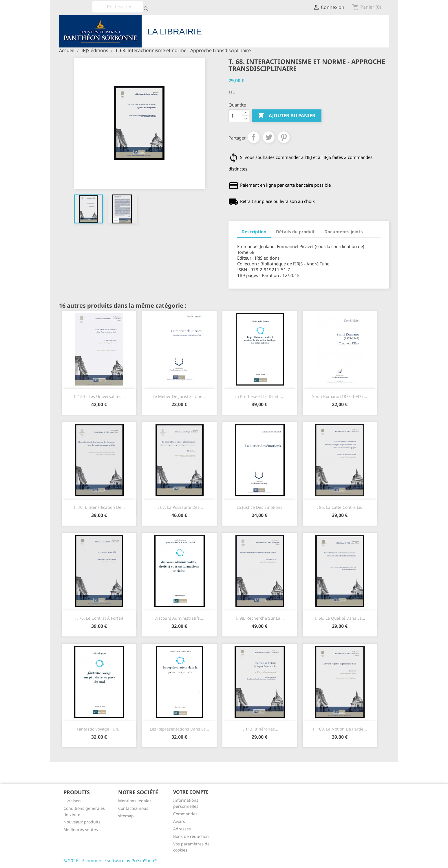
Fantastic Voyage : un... (99, 729)
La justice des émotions (259, 507)
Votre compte (191, 792)
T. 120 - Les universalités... (99, 396)
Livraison (72, 801)
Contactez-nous (133, 808)
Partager (254, 137)
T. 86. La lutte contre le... (340, 507)
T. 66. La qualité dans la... (340, 618)
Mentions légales (135, 801)
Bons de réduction (191, 836)
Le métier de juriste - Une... (179, 396)
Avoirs (179, 821)
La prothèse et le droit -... (259, 396)
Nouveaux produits (82, 822)
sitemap (126, 816)
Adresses (182, 829)
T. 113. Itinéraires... (260, 729)
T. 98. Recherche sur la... (259, 618)
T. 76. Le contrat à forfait (99, 618)
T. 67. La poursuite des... (179, 507)
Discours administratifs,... (179, 618)
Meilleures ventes (81, 829)
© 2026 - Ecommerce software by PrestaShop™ (110, 860)
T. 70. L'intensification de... (99, 507)
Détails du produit (295, 232)
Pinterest (284, 137)
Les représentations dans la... (179, 729)
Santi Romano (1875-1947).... (340, 396)
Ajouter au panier (287, 116)
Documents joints (344, 232)
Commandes (185, 814)
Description (254, 232)
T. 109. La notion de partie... (340, 729)
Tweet (269, 137)
